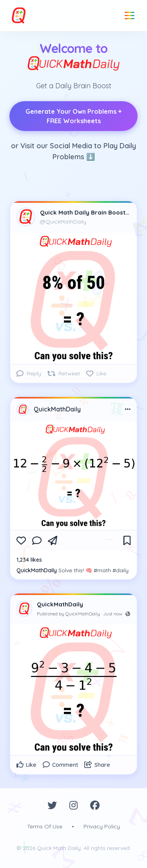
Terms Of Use (45, 826)
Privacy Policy (102, 826)
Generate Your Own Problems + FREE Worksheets (73, 116)
